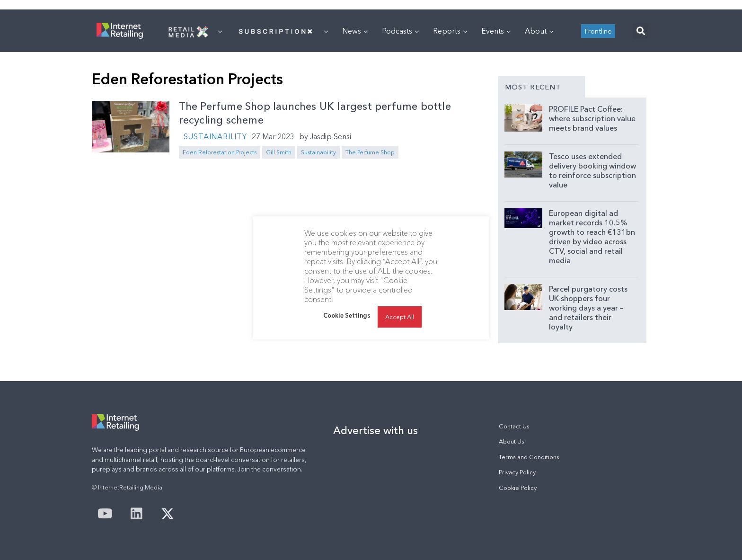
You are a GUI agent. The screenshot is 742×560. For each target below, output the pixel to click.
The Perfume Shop (370, 152)
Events (496, 31)
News (355, 31)
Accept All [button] (400, 317)
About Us (512, 441)
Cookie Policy (518, 488)
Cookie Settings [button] (347, 315)
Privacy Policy (517, 472)
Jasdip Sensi (331, 136)
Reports (450, 31)
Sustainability (215, 136)
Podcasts (400, 31)
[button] (640, 31)
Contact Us (514, 426)
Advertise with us (375, 430)
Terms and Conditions (529, 457)
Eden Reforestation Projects (220, 152)
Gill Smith (279, 152)
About (539, 31)
